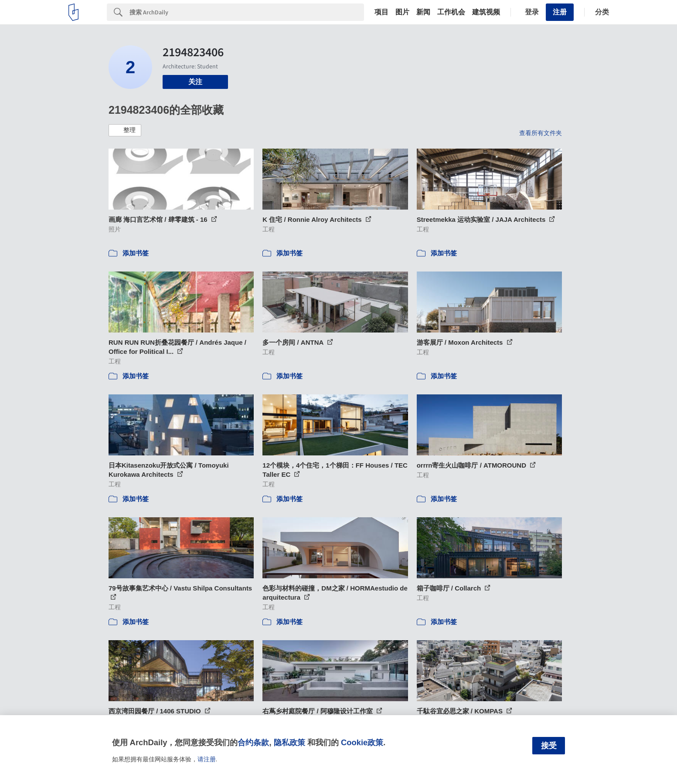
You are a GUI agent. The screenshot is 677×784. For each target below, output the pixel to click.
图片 (402, 12)
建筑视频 (486, 12)
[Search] (247, 12)
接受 (549, 746)
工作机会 (451, 12)
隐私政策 (289, 742)
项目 (381, 12)
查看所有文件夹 (541, 133)
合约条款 (253, 742)
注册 (560, 12)
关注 (195, 82)
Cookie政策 (362, 742)
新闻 (423, 12)
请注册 (207, 759)
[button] (125, 130)
